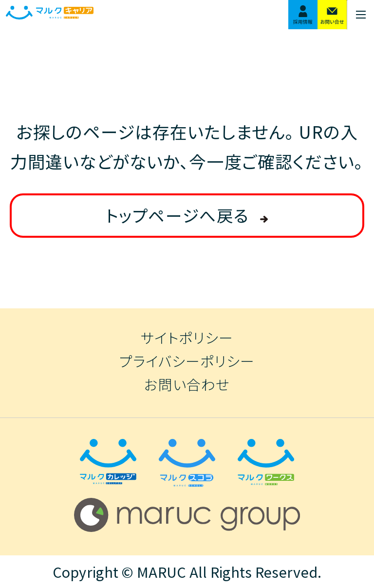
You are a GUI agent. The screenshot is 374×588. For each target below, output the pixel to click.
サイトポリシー (187, 338)
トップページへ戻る (177, 215)
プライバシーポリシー (187, 361)
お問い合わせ (187, 385)
